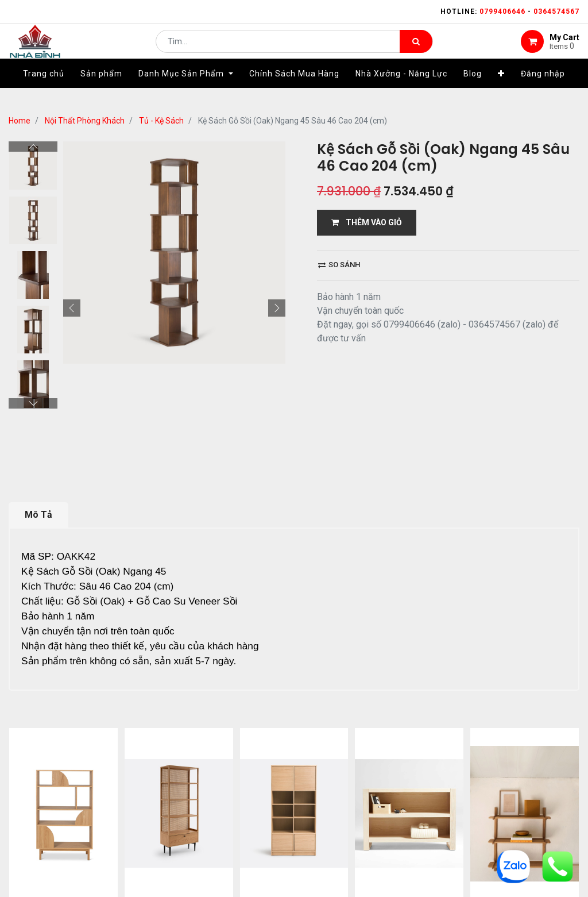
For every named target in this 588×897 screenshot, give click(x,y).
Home (20, 121)
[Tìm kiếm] (416, 49)
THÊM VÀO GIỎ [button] (367, 222)
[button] (501, 90)
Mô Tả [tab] (38, 515)
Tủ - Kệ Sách (161, 121)
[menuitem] (44, 90)
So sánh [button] (339, 265)
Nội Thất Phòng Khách (85, 121)
